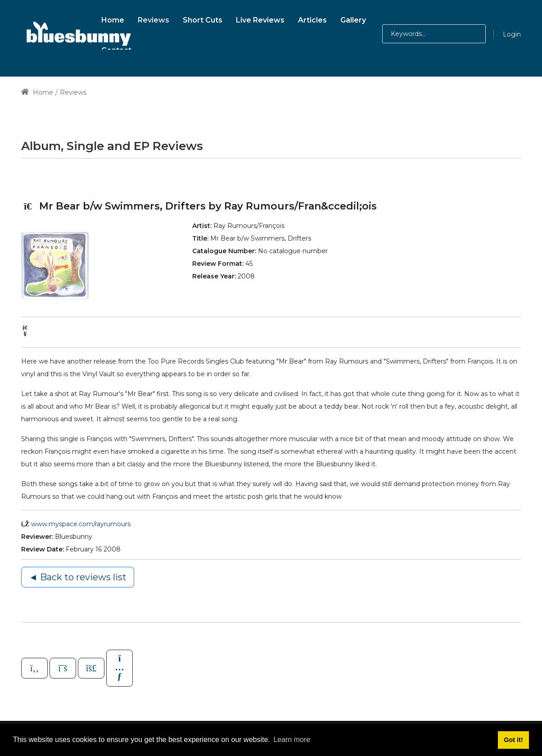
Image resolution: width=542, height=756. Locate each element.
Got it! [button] (513, 740)
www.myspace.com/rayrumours (81, 524)
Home (37, 92)
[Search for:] (434, 34)
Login (512, 34)
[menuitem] (113, 19)
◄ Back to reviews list (78, 577)
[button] (466, 34)
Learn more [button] (292, 740)
